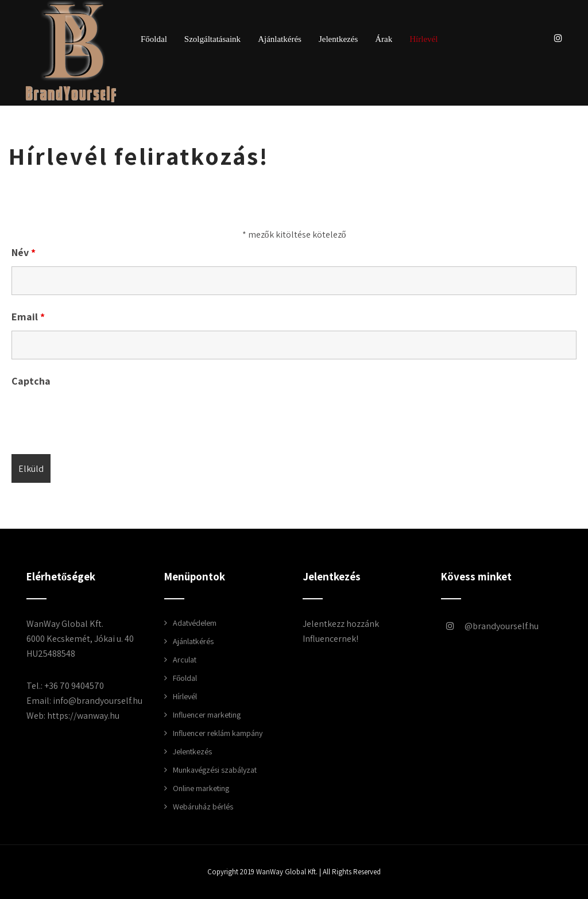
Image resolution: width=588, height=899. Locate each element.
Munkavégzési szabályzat (215, 770)
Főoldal (154, 39)
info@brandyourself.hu (98, 701)
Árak (384, 39)
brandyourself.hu (482, 626)
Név (24, 252)
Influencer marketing (207, 715)
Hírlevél (423, 39)
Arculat (185, 660)
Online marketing (201, 788)
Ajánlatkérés (280, 39)
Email (28, 317)
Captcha (31, 381)
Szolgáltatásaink (212, 39)
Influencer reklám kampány (218, 733)
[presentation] (99, 417)
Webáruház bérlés (203, 807)
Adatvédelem (195, 623)
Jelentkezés (338, 39)
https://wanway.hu (83, 716)
